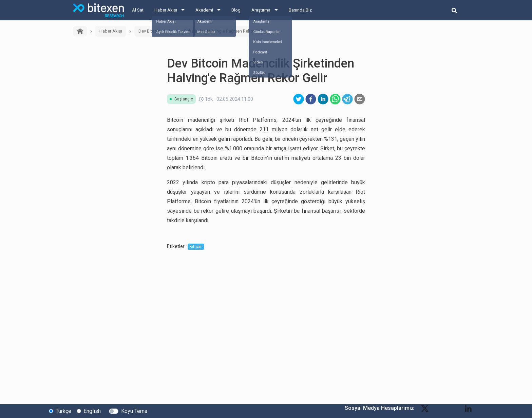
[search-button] (454, 10)
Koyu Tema (134, 411)
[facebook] (311, 99)
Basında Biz (300, 10)
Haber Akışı (166, 10)
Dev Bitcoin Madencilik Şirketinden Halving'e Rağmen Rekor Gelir (201, 31)
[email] (360, 99)
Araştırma (261, 10)
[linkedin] (323, 99)
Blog (236, 10)
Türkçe (63, 411)
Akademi (204, 10)
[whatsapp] (335, 99)
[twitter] (299, 99)
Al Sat (138, 10)
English (92, 411)
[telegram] (347, 99)
